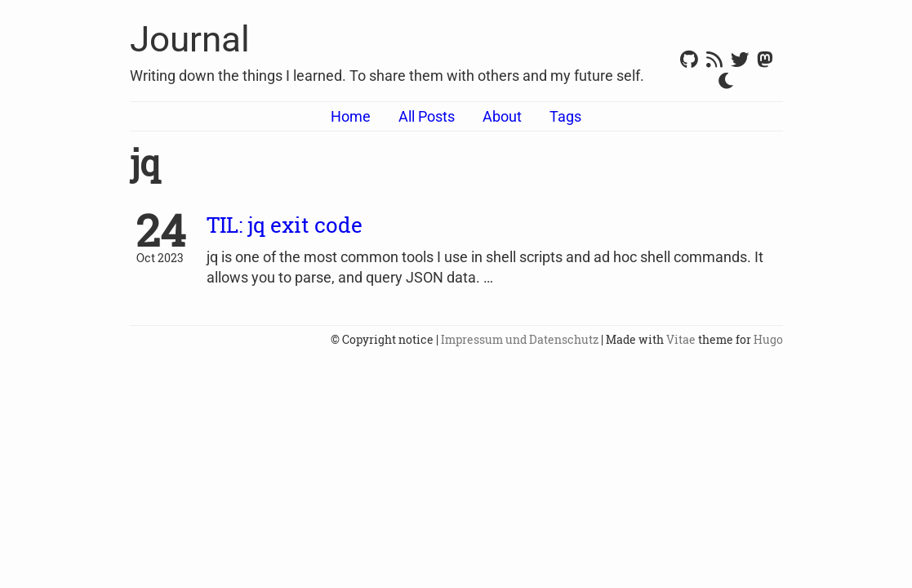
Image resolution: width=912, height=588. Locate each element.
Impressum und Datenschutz (520, 340)
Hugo (768, 340)
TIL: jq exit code (285, 225)
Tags (565, 116)
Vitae (681, 340)
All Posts (427, 116)
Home (351, 116)
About (502, 116)
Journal (190, 39)
